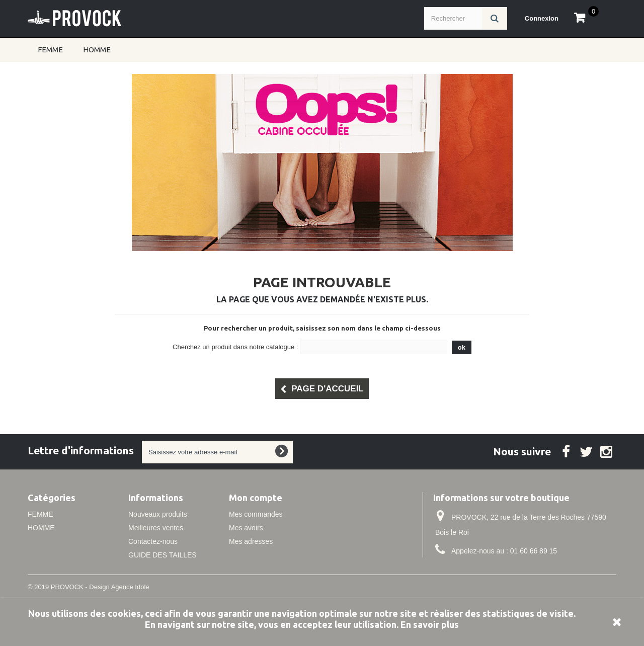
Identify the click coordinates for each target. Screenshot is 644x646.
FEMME (50, 50)
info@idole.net (500, 570)
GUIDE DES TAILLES (163, 555)
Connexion (542, 18)
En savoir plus (430, 624)
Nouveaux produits (158, 514)
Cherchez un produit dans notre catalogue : (235, 347)
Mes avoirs (246, 528)
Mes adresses (251, 541)
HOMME (97, 50)
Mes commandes (256, 514)
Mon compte (256, 498)
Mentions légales (155, 569)
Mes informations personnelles (277, 555)
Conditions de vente (159, 582)
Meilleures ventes (156, 528)
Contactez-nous (153, 541)
